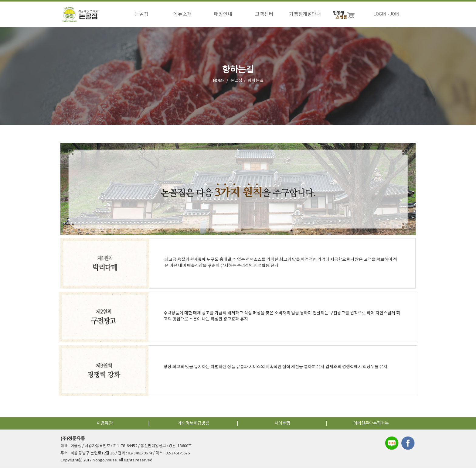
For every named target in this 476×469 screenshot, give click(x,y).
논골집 (142, 14)
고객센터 (264, 14)
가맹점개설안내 (305, 14)
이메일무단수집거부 (371, 424)
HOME (219, 82)
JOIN (394, 14)
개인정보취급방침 (194, 424)
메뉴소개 (182, 14)
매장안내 (223, 14)
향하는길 (256, 82)
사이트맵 (282, 424)
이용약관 (105, 424)
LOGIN (380, 14)
